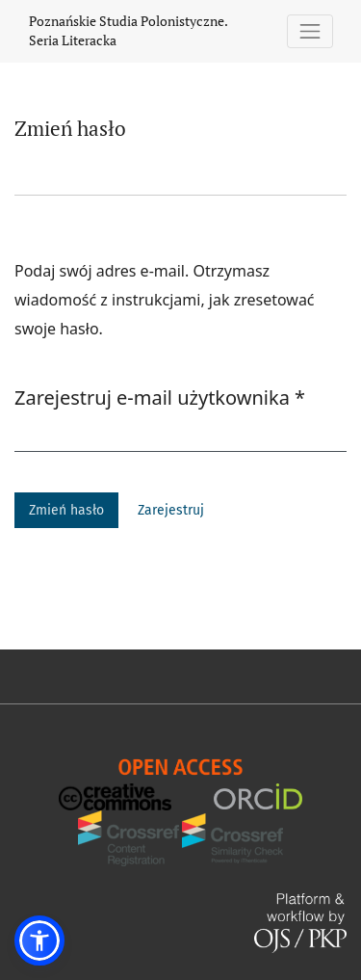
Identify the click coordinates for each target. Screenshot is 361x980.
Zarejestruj (171, 510)
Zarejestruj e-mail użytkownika (160, 397)
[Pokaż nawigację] (310, 31)
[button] (39, 940)
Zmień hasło (66, 510)
